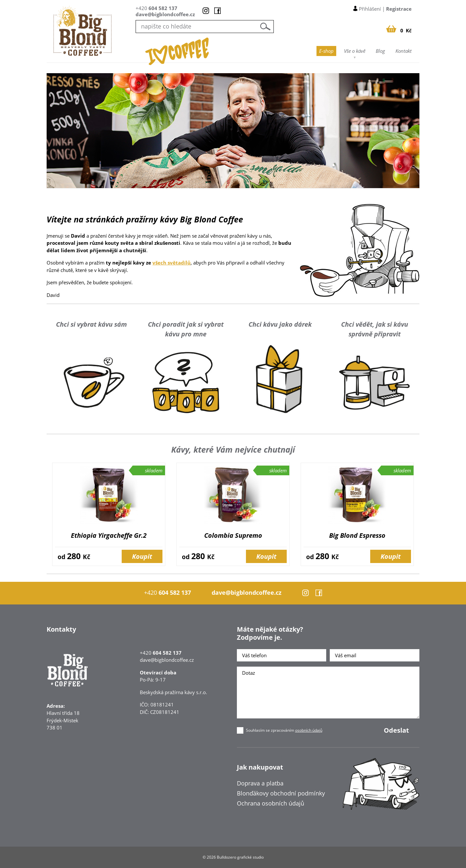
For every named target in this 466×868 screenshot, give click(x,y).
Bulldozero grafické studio (240, 857)
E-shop (326, 51)
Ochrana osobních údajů (271, 803)
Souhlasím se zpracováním (284, 730)
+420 (156, 8)
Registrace (399, 9)
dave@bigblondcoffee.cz (165, 14)
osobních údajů (309, 730)
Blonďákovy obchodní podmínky (281, 793)
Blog (380, 51)
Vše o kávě (355, 51)
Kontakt (404, 51)
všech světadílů (172, 263)
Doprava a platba (260, 783)
